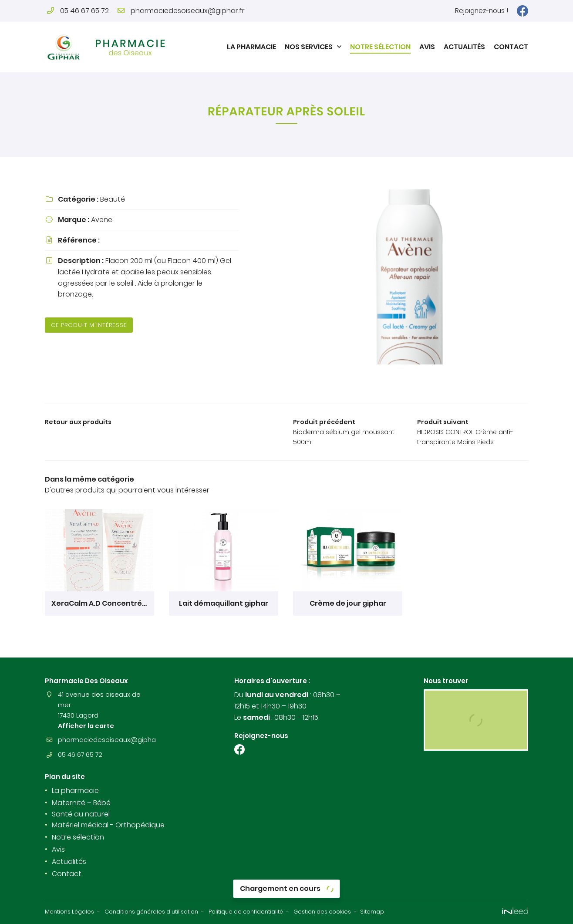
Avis (427, 47)
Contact (511, 47)
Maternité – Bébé (81, 803)
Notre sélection (380, 47)
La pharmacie (251, 47)
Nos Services (309, 47)
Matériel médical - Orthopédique (108, 826)
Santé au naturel (81, 814)
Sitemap (411, 912)
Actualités (464, 47)
